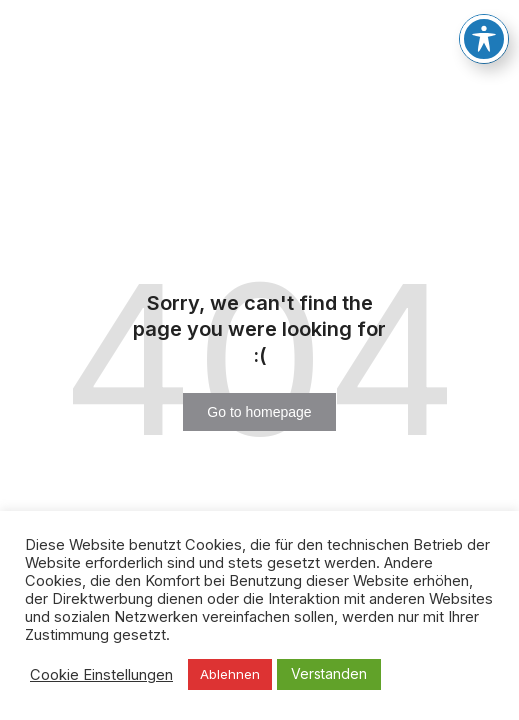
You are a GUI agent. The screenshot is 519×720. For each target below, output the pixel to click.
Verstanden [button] (329, 673)
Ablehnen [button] (230, 674)
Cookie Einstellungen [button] (101, 675)
